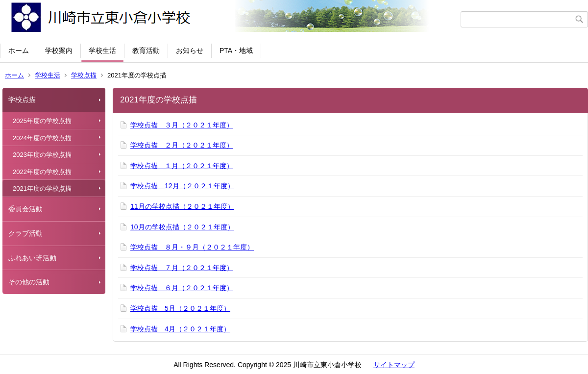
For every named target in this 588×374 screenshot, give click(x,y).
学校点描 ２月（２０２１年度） (182, 145)
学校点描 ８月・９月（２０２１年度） (192, 247)
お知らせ (190, 50)
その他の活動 (29, 282)
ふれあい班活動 (32, 258)
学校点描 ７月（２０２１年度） (182, 268)
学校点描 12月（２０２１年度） (182, 186)
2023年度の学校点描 (42, 155)
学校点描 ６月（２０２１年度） (182, 288)
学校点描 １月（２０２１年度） (182, 166)
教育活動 (146, 50)
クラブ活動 (25, 233)
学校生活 (102, 50)
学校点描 (84, 75)
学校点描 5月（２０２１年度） (180, 308)
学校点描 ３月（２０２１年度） (182, 125)
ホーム (19, 50)
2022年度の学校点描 (42, 172)
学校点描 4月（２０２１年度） (180, 329)
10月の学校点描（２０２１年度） (182, 227)
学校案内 (59, 50)
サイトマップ (394, 365)
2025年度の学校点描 (42, 121)
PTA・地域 (236, 50)
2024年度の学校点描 (42, 138)
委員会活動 (25, 209)
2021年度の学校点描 (42, 188)
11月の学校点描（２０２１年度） (182, 206)
